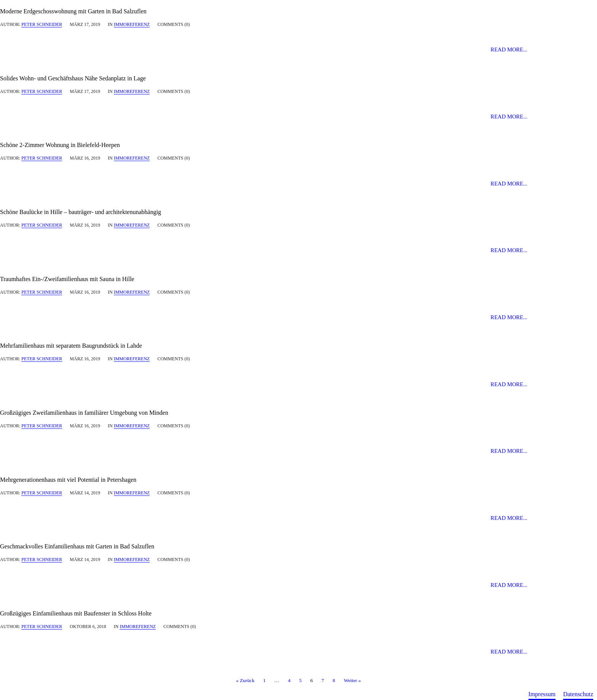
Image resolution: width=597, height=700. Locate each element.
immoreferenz (132, 24)
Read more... (509, 50)
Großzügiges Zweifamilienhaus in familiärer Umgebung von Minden (84, 413)
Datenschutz (578, 694)
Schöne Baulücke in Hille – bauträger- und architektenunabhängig (81, 212)
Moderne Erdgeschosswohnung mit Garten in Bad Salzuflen (73, 11)
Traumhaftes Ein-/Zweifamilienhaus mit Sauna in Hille (67, 279)
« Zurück (245, 681)
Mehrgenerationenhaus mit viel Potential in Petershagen (68, 480)
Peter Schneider (42, 24)
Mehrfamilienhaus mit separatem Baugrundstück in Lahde (71, 346)
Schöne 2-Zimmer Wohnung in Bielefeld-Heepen (60, 145)
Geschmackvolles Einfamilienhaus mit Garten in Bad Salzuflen (77, 546)
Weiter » (352, 681)
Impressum (542, 694)
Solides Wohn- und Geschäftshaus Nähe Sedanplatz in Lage (73, 78)
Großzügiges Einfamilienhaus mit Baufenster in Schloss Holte (76, 613)
